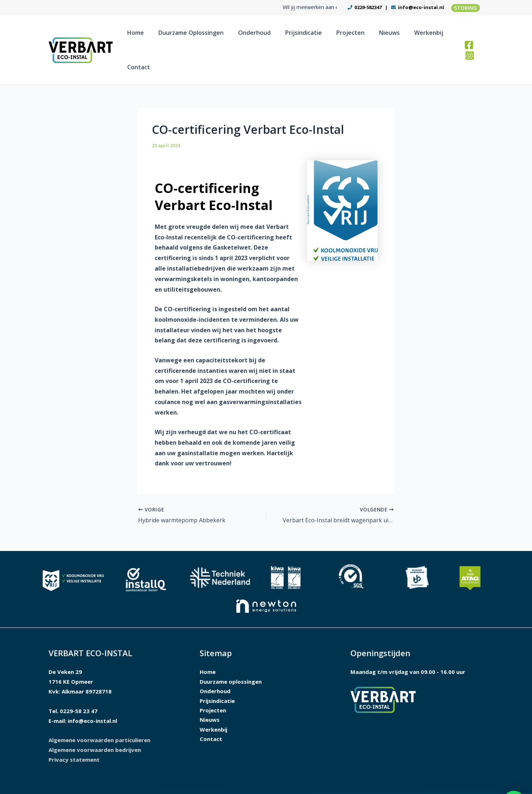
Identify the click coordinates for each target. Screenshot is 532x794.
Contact (440, 36)
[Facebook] (467, 37)
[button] (465, 8)
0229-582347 (367, 7)
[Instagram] (478, 37)
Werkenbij (407, 36)
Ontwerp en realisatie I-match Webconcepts (372, 779)
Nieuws (375, 36)
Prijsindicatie (303, 36)
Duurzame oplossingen (205, 36)
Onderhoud (261, 36)
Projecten (343, 36)
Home (157, 36)
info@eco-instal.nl (421, 7)
